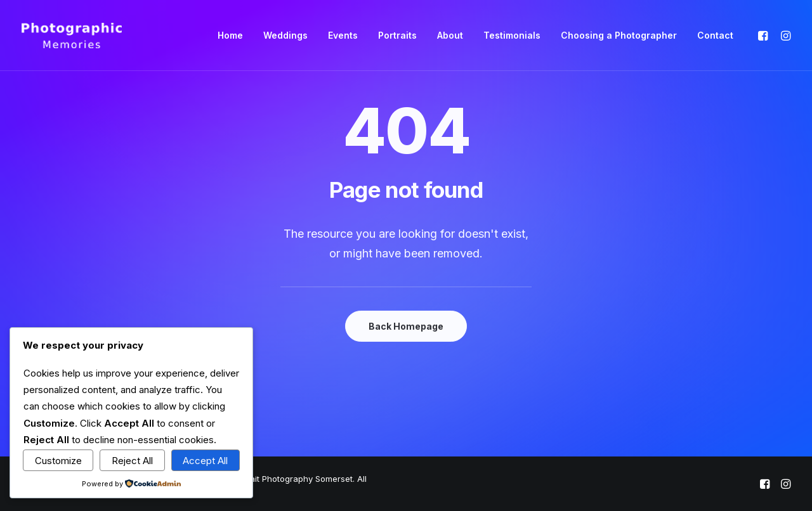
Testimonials (512, 35)
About (450, 35)
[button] (765, 36)
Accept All (205, 461)
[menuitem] (230, 36)
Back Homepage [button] (406, 326)
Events (343, 35)
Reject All (132, 461)
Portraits (397, 35)
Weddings (285, 35)
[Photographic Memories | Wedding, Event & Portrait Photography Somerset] (72, 36)
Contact (715, 35)
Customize (58, 461)
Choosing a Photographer (619, 35)
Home (230, 35)
